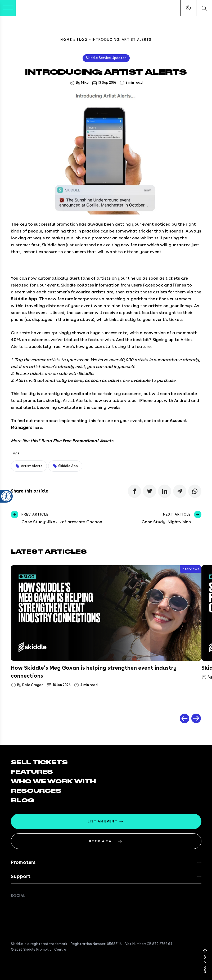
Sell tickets (39, 762)
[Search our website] (204, 8)
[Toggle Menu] (8, 8)
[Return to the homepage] (32, 8)
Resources (36, 791)
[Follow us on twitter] (25, 907)
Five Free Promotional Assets (83, 441)
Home (66, 40)
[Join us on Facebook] (14, 907)
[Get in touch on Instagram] (46, 907)
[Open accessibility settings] (6, 465)
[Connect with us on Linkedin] (35, 907)
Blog (82, 40)
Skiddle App (24, 299)
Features (32, 772)
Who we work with (53, 781)
